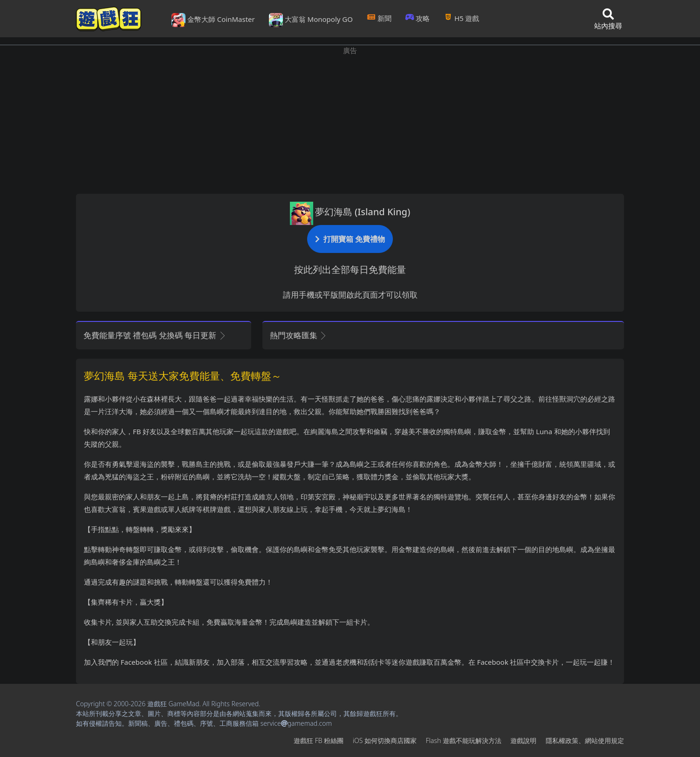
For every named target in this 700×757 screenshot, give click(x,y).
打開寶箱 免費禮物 (350, 239)
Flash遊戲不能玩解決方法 (464, 740)
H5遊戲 (461, 18)
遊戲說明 (523, 740)
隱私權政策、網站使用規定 (585, 740)
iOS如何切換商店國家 (385, 740)
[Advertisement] (350, 121)
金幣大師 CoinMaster (213, 20)
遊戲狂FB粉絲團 (319, 740)
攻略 (418, 18)
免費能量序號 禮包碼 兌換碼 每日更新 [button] (155, 335)
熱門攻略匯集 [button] (299, 335)
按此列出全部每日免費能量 (350, 269)
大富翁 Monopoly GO (311, 20)
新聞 (379, 18)
